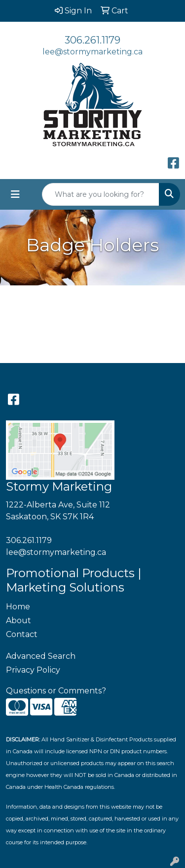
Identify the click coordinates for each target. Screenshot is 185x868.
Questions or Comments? (56, 691)
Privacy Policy (33, 670)
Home (18, 607)
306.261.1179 (92, 40)
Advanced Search (41, 656)
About (18, 620)
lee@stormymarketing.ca (92, 52)
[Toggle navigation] (15, 194)
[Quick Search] (101, 194)
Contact (22, 634)
